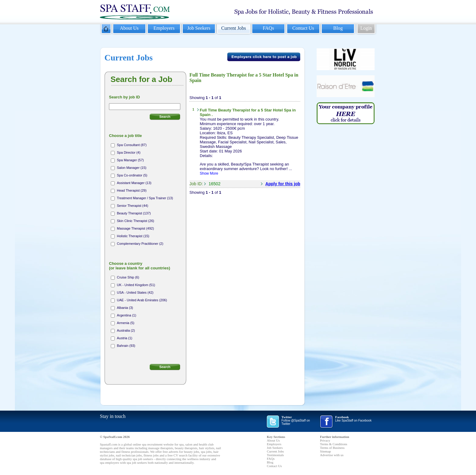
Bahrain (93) (126, 346)
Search (165, 117)
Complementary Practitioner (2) (140, 244)
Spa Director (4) (129, 152)
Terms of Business (332, 448)
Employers (164, 28)
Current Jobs (234, 28)
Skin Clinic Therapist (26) (136, 221)
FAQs (269, 28)
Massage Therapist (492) (135, 228)
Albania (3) (125, 308)
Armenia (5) (126, 323)
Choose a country (139, 266)
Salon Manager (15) (132, 168)
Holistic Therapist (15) (133, 236)
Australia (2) (126, 330)
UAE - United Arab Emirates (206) (142, 300)
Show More (209, 173)
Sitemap (325, 451)
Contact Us (303, 28)
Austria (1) (125, 338)
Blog (338, 28)
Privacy (325, 440)
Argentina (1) (127, 315)
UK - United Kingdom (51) (136, 285)
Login (366, 28)
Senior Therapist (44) (133, 206)
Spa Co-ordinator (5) (132, 175)
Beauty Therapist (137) (134, 213)
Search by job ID (124, 97)
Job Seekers (199, 28)
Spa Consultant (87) (132, 145)
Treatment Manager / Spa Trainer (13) (145, 198)
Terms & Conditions (334, 444)
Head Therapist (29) (132, 190)
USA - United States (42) (135, 292)
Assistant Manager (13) (134, 183)
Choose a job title (125, 136)
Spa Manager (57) (130, 160)
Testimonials (275, 455)
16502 (214, 184)
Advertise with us (332, 455)
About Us (129, 28)
